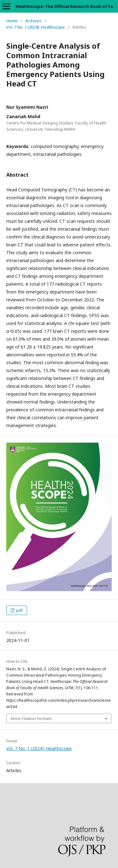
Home (12, 21)
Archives (33, 21)
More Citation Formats (31, 718)
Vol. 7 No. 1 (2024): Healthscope (36, 27)
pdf (19, 610)
